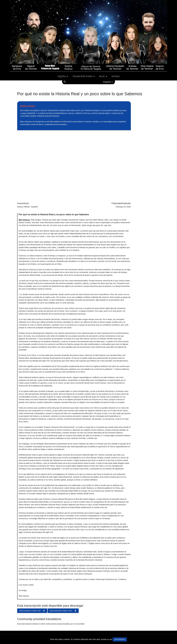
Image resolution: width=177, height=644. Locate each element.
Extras (116, 76)
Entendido (120, 639)
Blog (103, 76)
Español (108, 82)
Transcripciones (84, 76)
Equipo (63, 76)
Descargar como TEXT (63, 611)
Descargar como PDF (32, 611)
